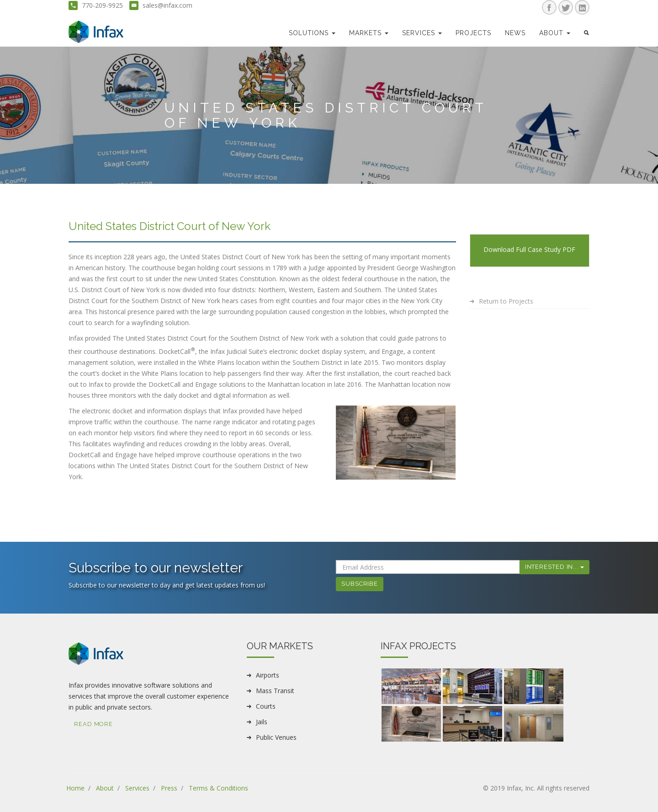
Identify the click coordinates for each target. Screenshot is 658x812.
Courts (266, 706)
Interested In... (555, 567)
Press (169, 788)
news (515, 33)
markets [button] (369, 33)
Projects (473, 33)
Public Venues (276, 737)
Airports (268, 675)
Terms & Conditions (218, 788)
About (105, 788)
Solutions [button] (312, 33)
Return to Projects (506, 301)
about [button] (555, 33)
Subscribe (360, 584)
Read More (93, 724)
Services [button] (422, 33)
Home (75, 788)
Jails (262, 722)
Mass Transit (275, 691)
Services (137, 788)
